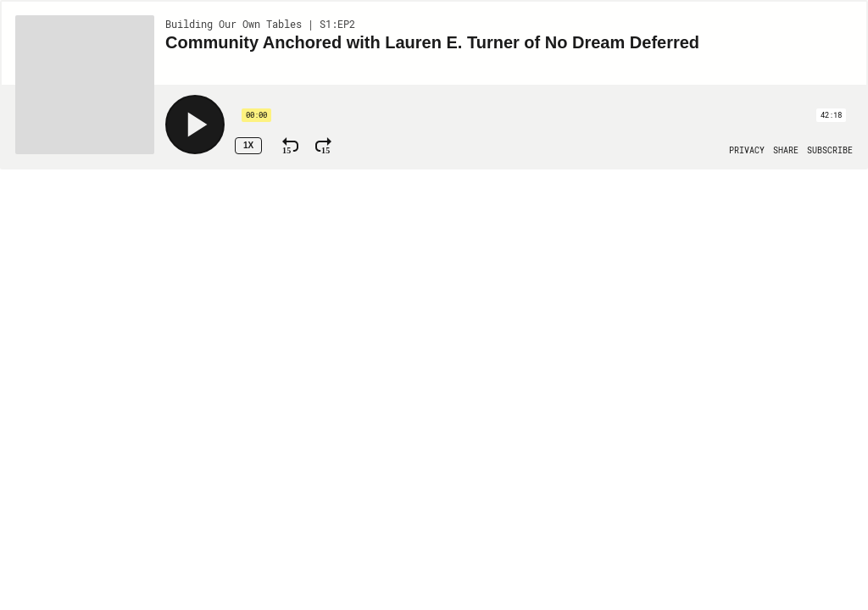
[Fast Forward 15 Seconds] (323, 146)
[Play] (195, 125)
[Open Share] (786, 151)
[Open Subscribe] (830, 151)
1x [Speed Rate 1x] (248, 145)
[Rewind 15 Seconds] (290, 146)
